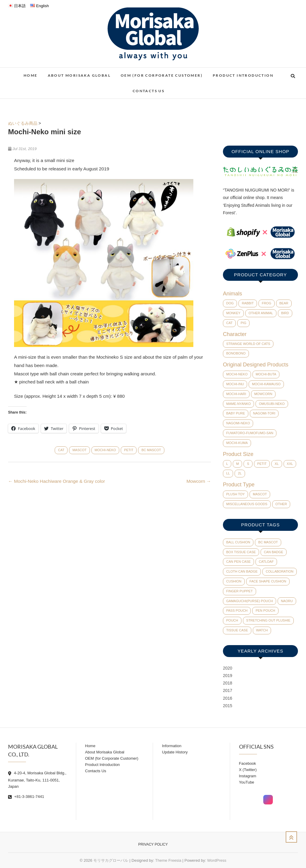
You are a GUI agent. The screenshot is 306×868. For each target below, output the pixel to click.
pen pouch (265, 610)
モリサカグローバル (111, 860)
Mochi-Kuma (237, 443)
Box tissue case (241, 552)
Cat (61, 450)
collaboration (280, 571)
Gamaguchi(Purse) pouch (250, 601)
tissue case (237, 630)
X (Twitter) (248, 770)
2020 (228, 668)
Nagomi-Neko (238, 423)
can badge (274, 552)
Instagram (248, 776)
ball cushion (238, 542)
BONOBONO (236, 353)
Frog (267, 303)
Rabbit (248, 303)
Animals (232, 294)
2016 (228, 698)
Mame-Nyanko (238, 404)
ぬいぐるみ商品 (23, 123)
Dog (230, 303)
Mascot (79, 450)
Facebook (248, 763)
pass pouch (237, 610)
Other (281, 504)
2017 (228, 690)
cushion (234, 581)
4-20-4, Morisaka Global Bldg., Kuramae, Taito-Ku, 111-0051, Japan (37, 780)
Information (172, 746)
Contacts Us (149, 91)
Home (31, 75)
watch (262, 630)
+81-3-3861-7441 (26, 797)
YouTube (247, 782)
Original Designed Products (256, 365)
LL (228, 473)
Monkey (233, 313)
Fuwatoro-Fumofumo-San (250, 433)
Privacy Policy (153, 844)
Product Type (239, 485)
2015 (228, 706)
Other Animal (261, 313)
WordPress (217, 860)
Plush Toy (235, 494)
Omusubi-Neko (272, 404)
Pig (243, 323)
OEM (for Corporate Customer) (162, 75)
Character (235, 334)
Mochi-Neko (105, 450)
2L (240, 473)
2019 (228, 676)
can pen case (238, 562)
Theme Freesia (168, 860)
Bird (285, 313)
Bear (284, 303)
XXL (290, 464)
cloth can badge (242, 571)
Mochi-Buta (266, 374)
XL (277, 464)
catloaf (266, 562)
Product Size (238, 454)
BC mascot (151, 450)
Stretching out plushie (268, 620)
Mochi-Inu (235, 384)
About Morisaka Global (79, 75)
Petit (129, 450)
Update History (175, 752)
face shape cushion (268, 581)
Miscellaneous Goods (247, 504)
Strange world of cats (248, 344)
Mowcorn (199, 481)
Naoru (287, 601)
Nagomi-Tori (264, 413)
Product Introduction (243, 75)
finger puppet (240, 591)
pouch (232, 620)
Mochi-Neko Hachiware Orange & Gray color (56, 481)
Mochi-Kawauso (266, 384)
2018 (228, 683)
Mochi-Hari (236, 394)
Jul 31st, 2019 (22, 149)
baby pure (236, 413)
